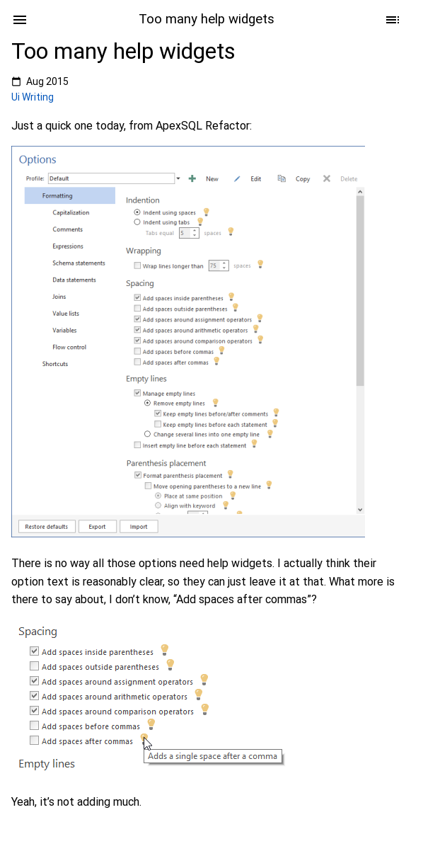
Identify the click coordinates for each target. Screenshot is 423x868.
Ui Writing (33, 97)
